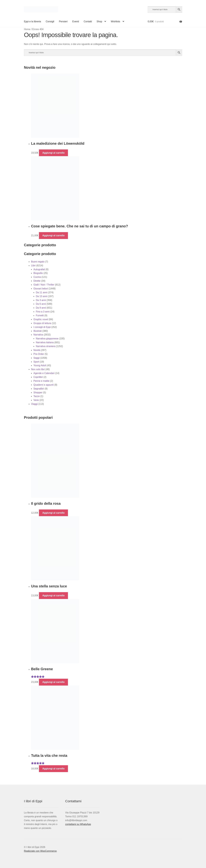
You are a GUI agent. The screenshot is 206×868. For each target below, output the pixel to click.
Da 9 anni (41, 308)
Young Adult (40, 365)
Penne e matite (41, 381)
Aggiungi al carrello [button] (53, 153)
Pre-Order (39, 354)
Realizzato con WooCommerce (40, 851)
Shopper (38, 393)
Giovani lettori (41, 289)
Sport (36, 362)
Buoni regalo (38, 262)
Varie (36, 400)
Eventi (76, 21)
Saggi (36, 358)
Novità (37, 350)
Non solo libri (38, 369)
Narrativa (38, 335)
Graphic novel (41, 319)
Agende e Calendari (44, 373)
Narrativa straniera (46, 346)
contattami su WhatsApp (78, 824)
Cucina (37, 277)
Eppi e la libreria (32, 21)
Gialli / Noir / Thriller (44, 285)
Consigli (50, 21)
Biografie (38, 273)
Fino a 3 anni (43, 312)
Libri (33, 266)
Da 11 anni (42, 292)
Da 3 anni (41, 300)
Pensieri (63, 21)
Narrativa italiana (45, 342)
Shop (99, 21)
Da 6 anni (41, 304)
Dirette (37, 281)
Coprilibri (38, 377)
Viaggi (34, 404)
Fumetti (40, 315)
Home (27, 29)
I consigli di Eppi (42, 327)
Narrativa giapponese (47, 339)
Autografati (39, 269)
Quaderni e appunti (44, 385)
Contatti (88, 21)
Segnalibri (39, 389)
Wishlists (115, 21)
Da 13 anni (42, 296)
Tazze (37, 396)
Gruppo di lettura (42, 323)
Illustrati (38, 331)
